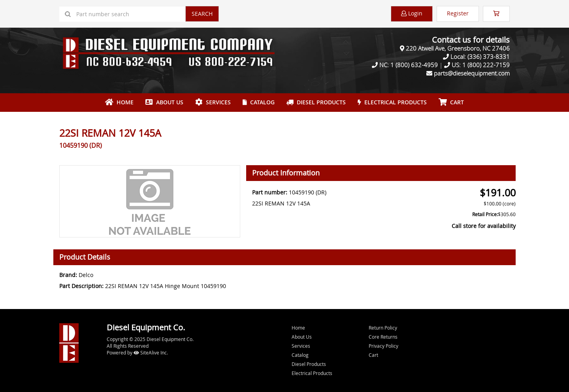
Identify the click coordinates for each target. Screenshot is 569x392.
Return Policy (383, 328)
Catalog (259, 102)
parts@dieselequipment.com (472, 73)
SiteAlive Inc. (151, 352)
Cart (373, 355)
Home (119, 102)
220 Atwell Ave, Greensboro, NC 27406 (458, 48)
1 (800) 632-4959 (414, 65)
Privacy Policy (383, 346)
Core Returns (383, 337)
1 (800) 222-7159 (486, 65)
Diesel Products (316, 102)
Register (458, 13)
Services (213, 102)
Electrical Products (392, 102)
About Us (164, 102)
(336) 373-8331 (489, 57)
